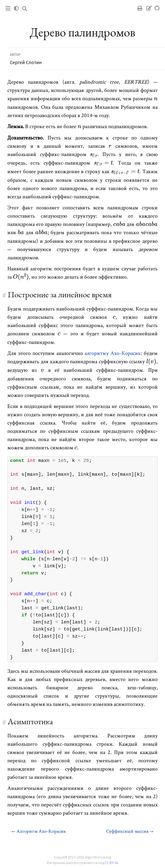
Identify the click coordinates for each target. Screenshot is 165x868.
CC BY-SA (111, 863)
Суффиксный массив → (130, 831)
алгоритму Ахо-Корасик (113, 353)
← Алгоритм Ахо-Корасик (39, 831)
